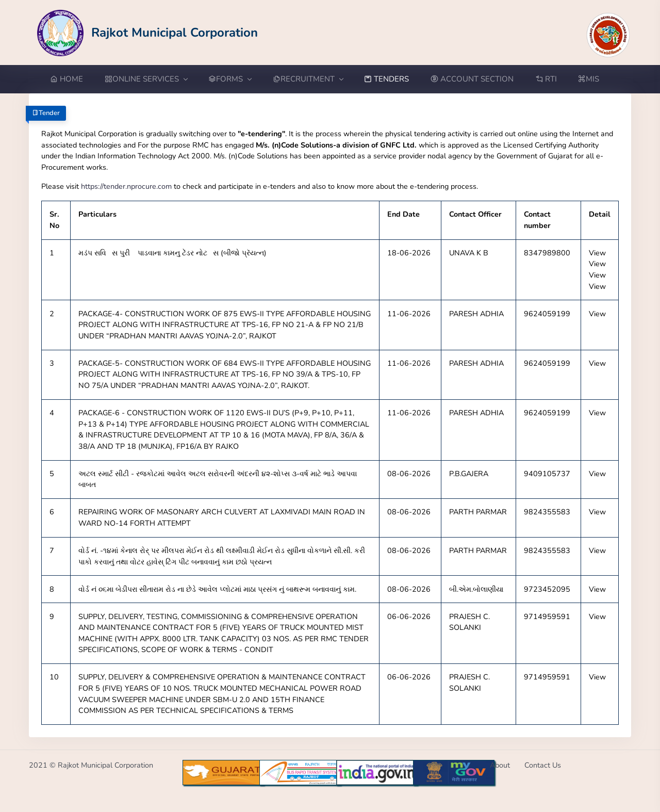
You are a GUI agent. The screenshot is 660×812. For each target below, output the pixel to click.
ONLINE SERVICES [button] (146, 79)
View (597, 253)
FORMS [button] (230, 79)
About (500, 765)
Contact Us (543, 765)
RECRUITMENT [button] (308, 79)
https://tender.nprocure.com (126, 186)
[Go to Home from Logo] (148, 32)
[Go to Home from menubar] (72, 79)
